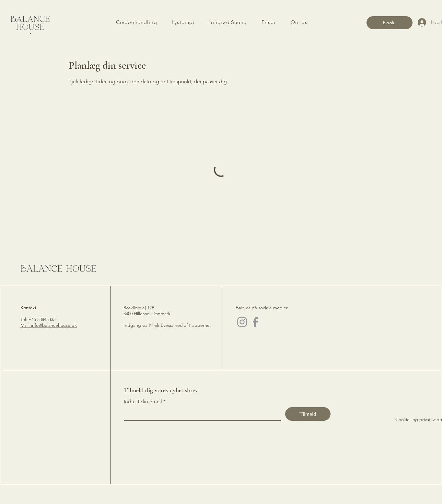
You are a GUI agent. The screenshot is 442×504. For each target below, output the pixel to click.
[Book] (390, 23)
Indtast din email (143, 402)
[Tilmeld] (308, 414)
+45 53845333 (41, 319)
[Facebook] (255, 322)
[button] (137, 22)
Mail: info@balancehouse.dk (49, 325)
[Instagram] (242, 322)
